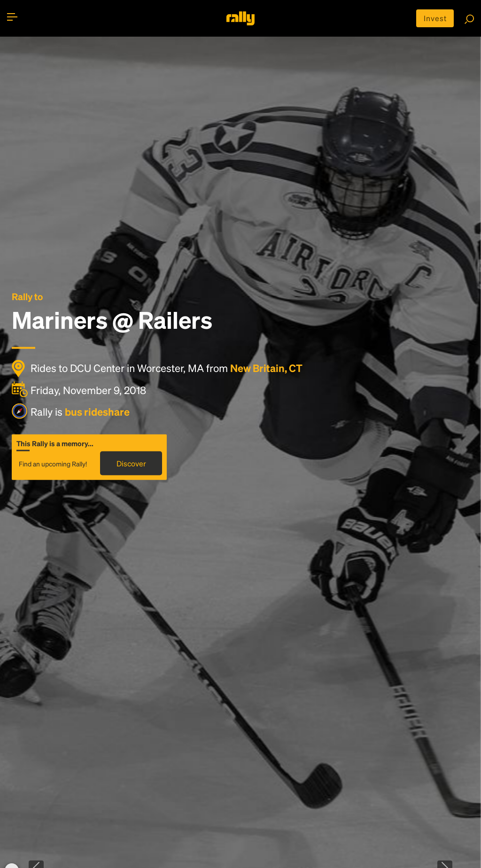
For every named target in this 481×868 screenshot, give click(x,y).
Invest (435, 18)
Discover (131, 463)
